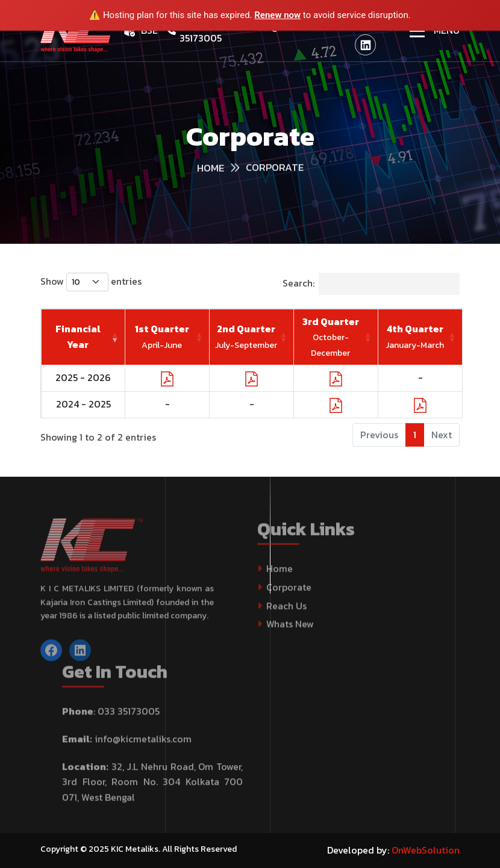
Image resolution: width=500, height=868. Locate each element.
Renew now (277, 15)
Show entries (91, 282)
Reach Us (286, 612)
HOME (211, 170)
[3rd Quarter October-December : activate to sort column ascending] (336, 337)
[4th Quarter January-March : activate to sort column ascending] (420, 337)
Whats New (290, 631)
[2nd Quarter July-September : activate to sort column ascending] (252, 337)
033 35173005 (129, 718)
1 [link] (415, 435)
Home (280, 575)
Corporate (289, 594)
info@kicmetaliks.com (143, 746)
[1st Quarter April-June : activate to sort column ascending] (167, 337)
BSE (149, 30)
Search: (371, 284)
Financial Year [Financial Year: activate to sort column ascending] (78, 336)
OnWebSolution (426, 850)
